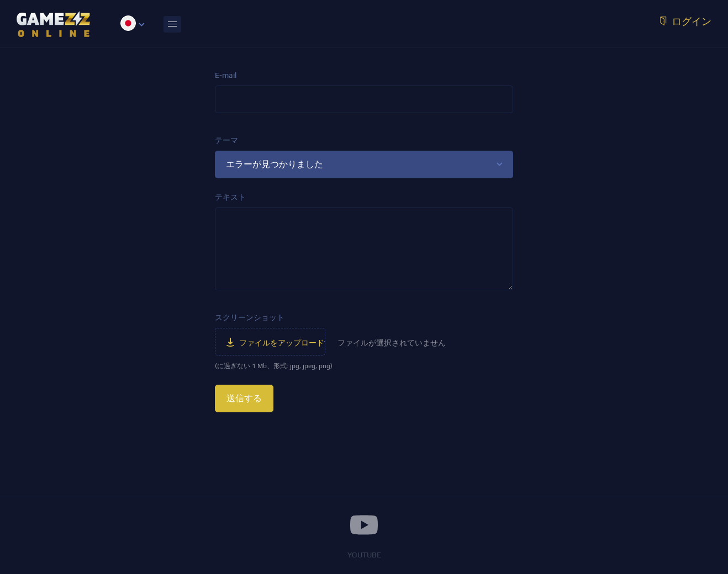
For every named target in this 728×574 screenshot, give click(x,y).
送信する (244, 398)
